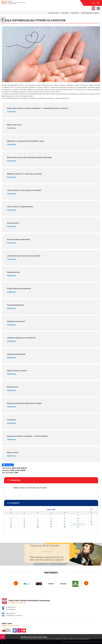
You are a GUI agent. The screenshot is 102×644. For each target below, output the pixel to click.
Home (57, 13)
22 (51, 524)
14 (38, 521)
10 (78, 519)
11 (91, 519)
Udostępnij (8, 465)
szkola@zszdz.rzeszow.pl (93, 3)
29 (51, 527)
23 (65, 524)
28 (38, 527)
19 (11, 524)
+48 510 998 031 (98, 3)
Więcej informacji (15, 493)
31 (78, 527)
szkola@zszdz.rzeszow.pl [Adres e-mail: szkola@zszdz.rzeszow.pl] (14, 615)
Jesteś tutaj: (52, 13)
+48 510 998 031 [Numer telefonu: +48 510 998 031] (10, 613)
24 (78, 524)
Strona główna (64, 13)
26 (11, 527)
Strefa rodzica (74, 13)
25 (91, 524)
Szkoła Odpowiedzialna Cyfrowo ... (89, 13)
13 (24, 521)
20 (24, 524)
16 (65, 521)
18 (91, 521)
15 (51, 521)
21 (38, 524)
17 (78, 521)
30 (65, 527)
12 (11, 521)
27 (24, 527)
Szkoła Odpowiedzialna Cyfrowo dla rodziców (34, 20)
